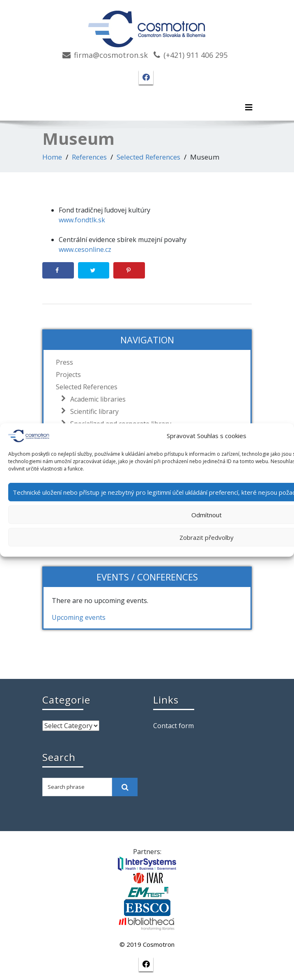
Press (64, 362)
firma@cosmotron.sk (111, 55)
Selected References (148, 157)
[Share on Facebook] (58, 270)
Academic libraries (96, 399)
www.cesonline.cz (85, 249)
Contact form (173, 726)
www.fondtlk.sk (82, 220)
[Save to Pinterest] (129, 270)
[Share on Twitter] (94, 270)
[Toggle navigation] (249, 107)
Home (52, 157)
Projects (68, 375)
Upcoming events (79, 617)
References (89, 157)
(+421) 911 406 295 (195, 55)
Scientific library (92, 411)
